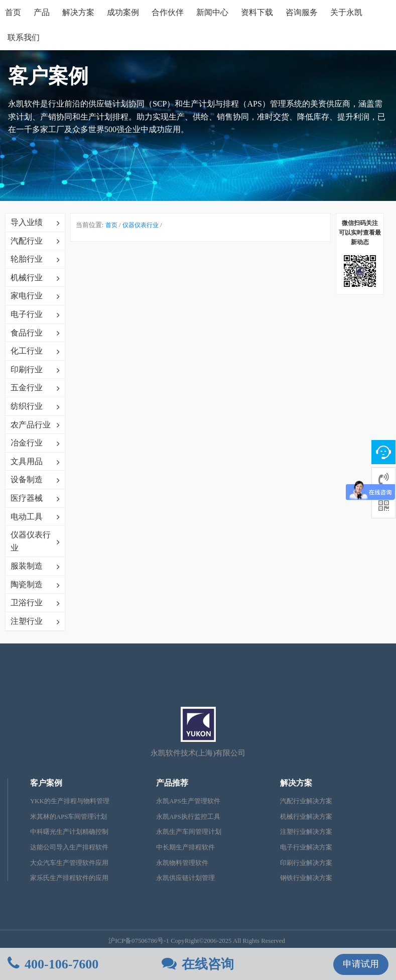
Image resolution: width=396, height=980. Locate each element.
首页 (13, 12)
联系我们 (24, 37)
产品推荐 (172, 783)
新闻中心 (212, 12)
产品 (42, 12)
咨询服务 (302, 12)
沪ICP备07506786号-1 (139, 941)
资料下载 (257, 12)
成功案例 (123, 12)
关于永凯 (346, 12)
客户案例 (46, 783)
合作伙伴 (168, 12)
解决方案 (78, 12)
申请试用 (361, 964)
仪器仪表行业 (141, 225)
